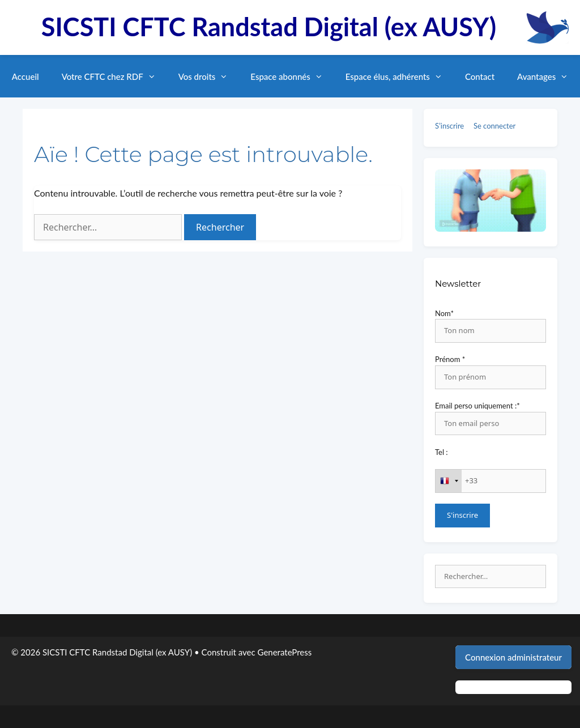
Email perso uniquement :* (477, 406)
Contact (480, 76)
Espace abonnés (292, 76)
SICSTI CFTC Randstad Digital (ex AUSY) (269, 27)
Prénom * (450, 359)
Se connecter (494, 126)
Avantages (548, 76)
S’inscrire (449, 126)
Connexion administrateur (513, 657)
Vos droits (209, 76)
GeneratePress (285, 652)
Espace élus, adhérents (400, 76)
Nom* (444, 313)
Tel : (442, 452)
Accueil (25, 76)
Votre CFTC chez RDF (114, 76)
